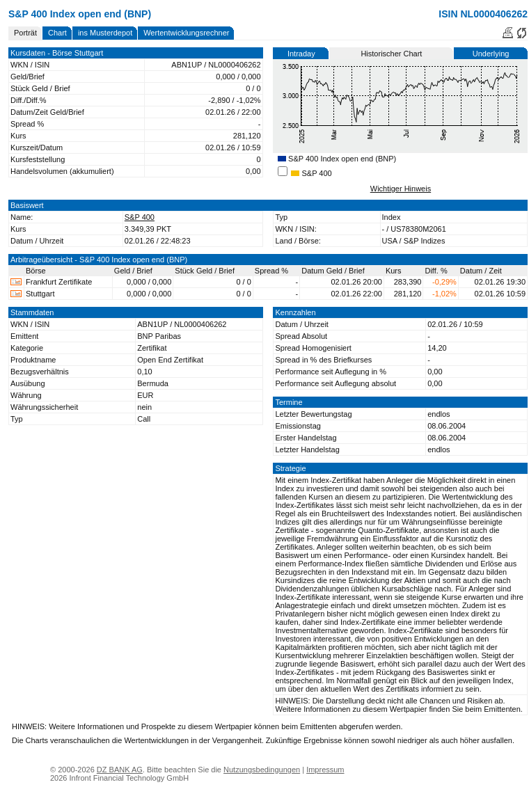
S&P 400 (311, 173)
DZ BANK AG (120, 770)
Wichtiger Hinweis (401, 189)
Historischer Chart (391, 54)
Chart (57, 33)
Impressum (325, 770)
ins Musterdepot (105, 33)
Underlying (491, 54)
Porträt (25, 33)
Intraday (301, 54)
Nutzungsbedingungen (262, 770)
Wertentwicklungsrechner (186, 33)
